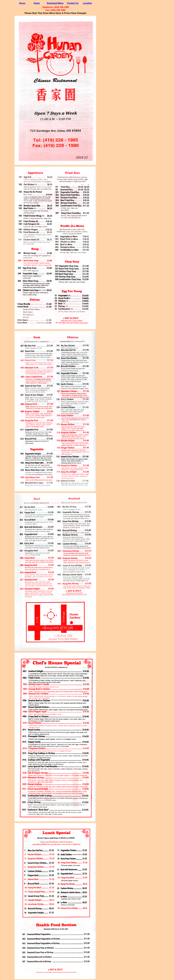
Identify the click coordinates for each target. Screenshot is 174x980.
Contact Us (73, 3)
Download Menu (55, 3)
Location (87, 3)
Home (37, 3)
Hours (22, 3)
